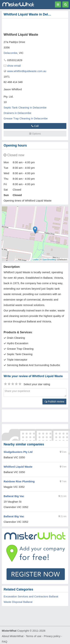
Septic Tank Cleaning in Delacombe (25, 107)
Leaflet (36, 260)
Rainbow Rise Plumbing (19, 481)
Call (35, 126)
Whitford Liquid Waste (18, 467)
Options (35, 134)
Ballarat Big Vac (14, 496)
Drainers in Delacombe (17, 113)
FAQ (5, 642)
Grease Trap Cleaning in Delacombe (26, 118)
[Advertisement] (30, 25)
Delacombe (11, 53)
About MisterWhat (13, 636)
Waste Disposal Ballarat (18, 602)
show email (14, 66)
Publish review (54, 402)
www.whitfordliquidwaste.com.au (27, 71)
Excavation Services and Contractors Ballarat (31, 596)
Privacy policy (52, 636)
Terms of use (34, 636)
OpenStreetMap (49, 260)
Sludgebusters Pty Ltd (18, 452)
